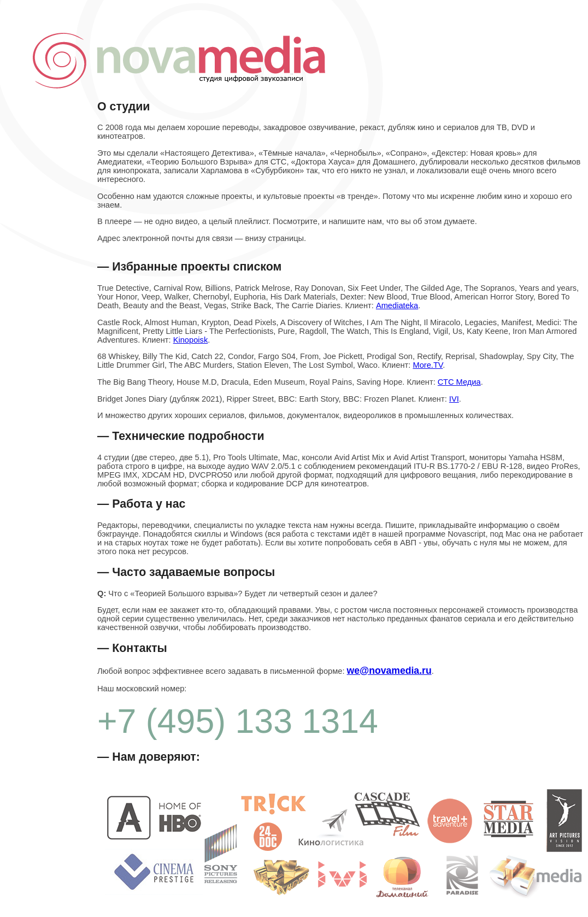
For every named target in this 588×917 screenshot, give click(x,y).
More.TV (428, 365)
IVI (454, 399)
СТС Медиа (459, 382)
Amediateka (397, 305)
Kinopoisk (191, 340)
